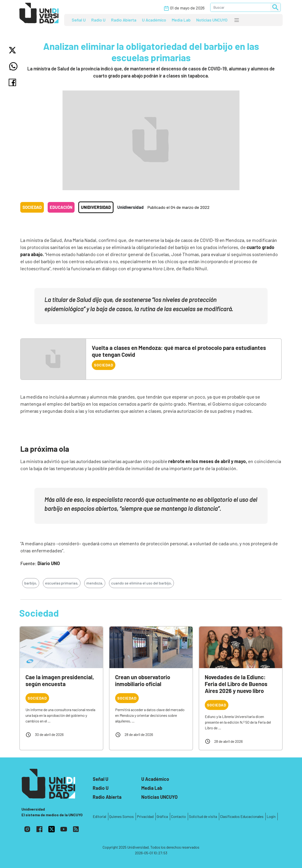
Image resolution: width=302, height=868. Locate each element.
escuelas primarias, (62, 583)
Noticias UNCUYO (212, 20)
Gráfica (162, 816)
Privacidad (145, 816)
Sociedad (32, 207)
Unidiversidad (96, 207)
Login (271, 816)
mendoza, (95, 583)
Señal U (79, 20)
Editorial (99, 816)
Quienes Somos (122, 816)
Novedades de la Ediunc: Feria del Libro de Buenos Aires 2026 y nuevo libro (236, 684)
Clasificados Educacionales (242, 816)
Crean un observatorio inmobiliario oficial (143, 680)
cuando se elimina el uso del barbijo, (141, 583)
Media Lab (181, 20)
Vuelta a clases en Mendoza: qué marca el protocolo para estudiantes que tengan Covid (179, 351)
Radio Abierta (124, 20)
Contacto (178, 816)
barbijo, (31, 583)
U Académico (154, 20)
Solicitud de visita (203, 816)
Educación (61, 207)
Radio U (98, 20)
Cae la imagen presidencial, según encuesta (60, 680)
